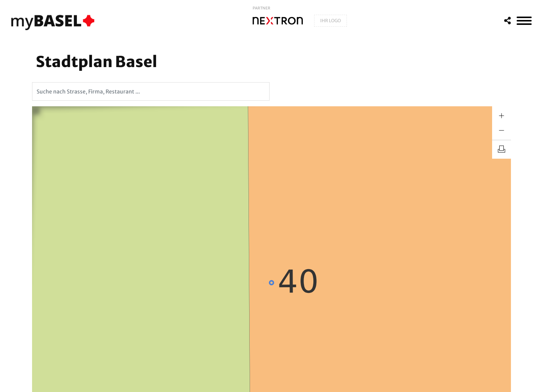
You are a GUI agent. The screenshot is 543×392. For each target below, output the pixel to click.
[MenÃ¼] (524, 21)
